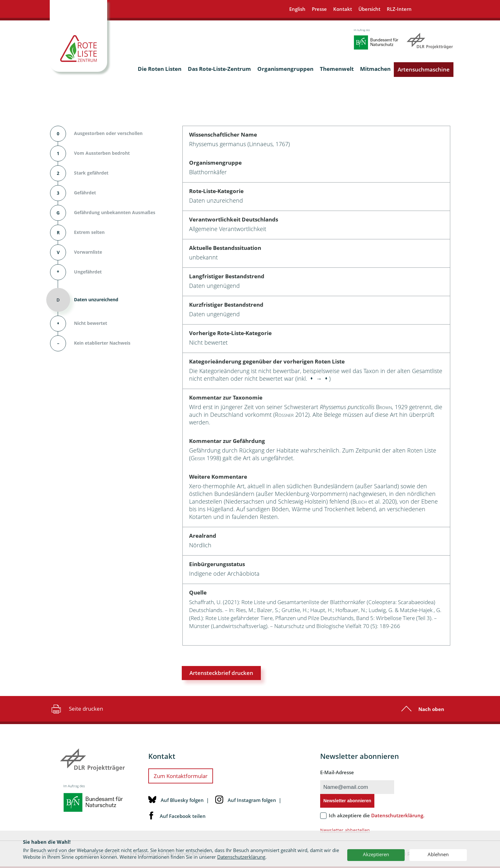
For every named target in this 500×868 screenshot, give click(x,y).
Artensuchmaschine (424, 69)
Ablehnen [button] (438, 854)
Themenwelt (337, 69)
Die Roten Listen (160, 69)
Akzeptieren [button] (376, 854)
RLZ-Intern (399, 9)
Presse (319, 9)
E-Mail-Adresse (337, 772)
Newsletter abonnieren (347, 801)
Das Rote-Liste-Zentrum (219, 69)
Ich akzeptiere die (377, 815)
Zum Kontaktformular (181, 776)
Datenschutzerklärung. (398, 815)
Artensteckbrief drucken (221, 673)
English (297, 9)
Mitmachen (375, 69)
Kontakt (343, 9)
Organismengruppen (285, 69)
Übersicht (369, 9)
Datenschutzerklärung (241, 857)
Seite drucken (76, 709)
